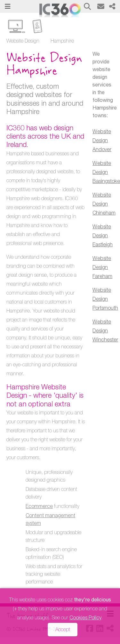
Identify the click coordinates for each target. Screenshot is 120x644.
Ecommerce (39, 507)
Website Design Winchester (105, 331)
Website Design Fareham (102, 268)
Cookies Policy (85, 618)
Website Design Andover (102, 141)
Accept (63, 630)
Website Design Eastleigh (103, 236)
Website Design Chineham (104, 205)
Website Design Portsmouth (105, 300)
